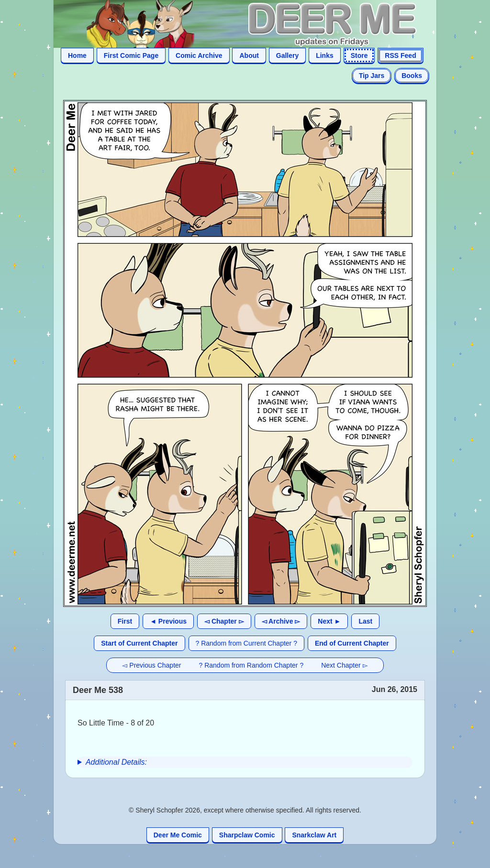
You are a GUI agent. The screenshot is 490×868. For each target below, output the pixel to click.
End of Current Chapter (352, 643)
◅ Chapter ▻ (224, 621)
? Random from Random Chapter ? (251, 665)
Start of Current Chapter (139, 643)
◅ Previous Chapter (151, 665)
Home (77, 55)
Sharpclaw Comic (247, 835)
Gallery (287, 55)
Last (365, 621)
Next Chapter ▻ (344, 665)
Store (359, 55)
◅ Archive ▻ (281, 621)
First (125, 621)
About (249, 55)
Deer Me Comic (178, 835)
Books (412, 76)
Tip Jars (372, 76)
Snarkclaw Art (314, 835)
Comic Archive (199, 55)
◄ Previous (168, 621)
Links (325, 55)
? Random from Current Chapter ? (246, 643)
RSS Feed (400, 55)
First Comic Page (131, 55)
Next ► (329, 621)
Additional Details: (116, 762)
